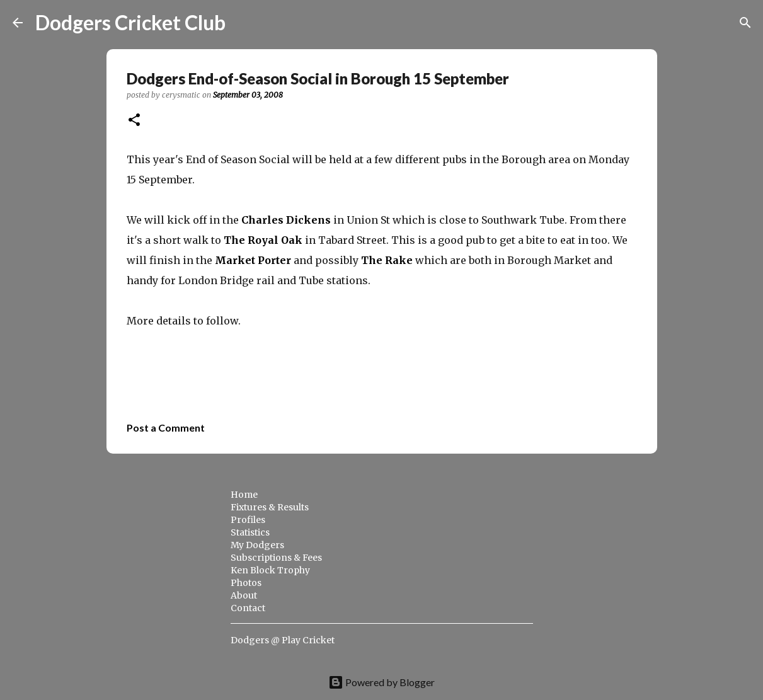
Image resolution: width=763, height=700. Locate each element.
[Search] (243, 23)
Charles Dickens (286, 220)
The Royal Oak (263, 240)
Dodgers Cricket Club (130, 22)
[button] (134, 121)
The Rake (387, 260)
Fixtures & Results (270, 507)
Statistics (250, 532)
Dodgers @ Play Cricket (283, 640)
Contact (248, 608)
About (244, 595)
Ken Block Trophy (270, 570)
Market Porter (253, 260)
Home (244, 495)
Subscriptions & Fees (276, 558)
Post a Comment (166, 427)
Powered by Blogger (381, 682)
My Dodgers (257, 545)
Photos (246, 583)
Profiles (248, 520)
